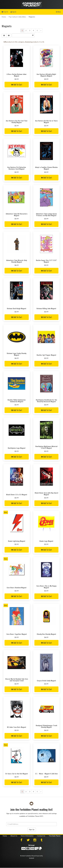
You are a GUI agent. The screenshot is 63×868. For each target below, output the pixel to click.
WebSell (32, 858)
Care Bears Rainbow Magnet (17, 587)
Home (4, 17)
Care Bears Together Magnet (17, 634)
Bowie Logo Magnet (46, 541)
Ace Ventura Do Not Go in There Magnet (46, 121)
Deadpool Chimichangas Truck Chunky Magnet (46, 726)
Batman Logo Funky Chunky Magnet (17, 354)
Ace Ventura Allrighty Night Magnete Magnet (46, 75)
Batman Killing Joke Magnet (46, 308)
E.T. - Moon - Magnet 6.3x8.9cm (46, 774)
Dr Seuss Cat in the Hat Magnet (17, 774)
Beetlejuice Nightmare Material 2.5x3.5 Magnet (46, 447)
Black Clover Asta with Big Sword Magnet (46, 494)
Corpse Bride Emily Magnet (46, 681)
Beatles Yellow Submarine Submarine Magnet (17, 401)
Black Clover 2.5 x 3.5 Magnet (17, 494)
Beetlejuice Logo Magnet (17, 448)
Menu (58, 12)
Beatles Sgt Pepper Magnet (46, 355)
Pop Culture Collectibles (17, 17)
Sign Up (32, 829)
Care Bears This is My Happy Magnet (46, 587)
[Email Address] (31, 824)
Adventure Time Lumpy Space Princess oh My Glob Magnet (46, 215)
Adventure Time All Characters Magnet (17, 215)
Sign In (13, 12)
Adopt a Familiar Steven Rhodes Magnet (46, 168)
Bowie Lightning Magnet (17, 541)
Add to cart (17, 85)
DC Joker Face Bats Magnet (17, 727)
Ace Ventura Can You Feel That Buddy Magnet (17, 121)
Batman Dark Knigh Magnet (17, 308)
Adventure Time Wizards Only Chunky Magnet (17, 261)
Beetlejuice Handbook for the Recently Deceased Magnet (46, 401)
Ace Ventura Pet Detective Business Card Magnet (17, 168)
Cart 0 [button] (5, 12)
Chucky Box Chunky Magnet (46, 634)
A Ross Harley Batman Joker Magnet (17, 75)
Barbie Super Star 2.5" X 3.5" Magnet (46, 261)
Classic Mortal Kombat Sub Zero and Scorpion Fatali (17, 680)
